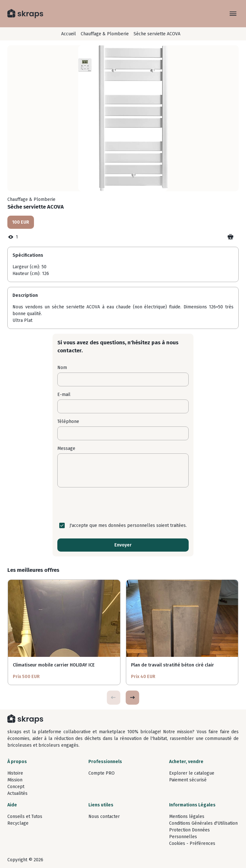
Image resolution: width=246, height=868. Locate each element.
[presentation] (123, 505)
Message (66, 448)
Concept (16, 787)
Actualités (17, 793)
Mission (15, 780)
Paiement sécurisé (188, 780)
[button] (132, 698)
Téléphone (68, 421)
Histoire (15, 773)
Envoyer (123, 545)
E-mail (64, 395)
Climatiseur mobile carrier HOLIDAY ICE (54, 665)
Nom (62, 368)
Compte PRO (102, 773)
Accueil (69, 34)
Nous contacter (104, 816)
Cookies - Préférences (192, 843)
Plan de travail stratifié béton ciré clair (172, 665)
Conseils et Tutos (25, 816)
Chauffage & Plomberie (105, 34)
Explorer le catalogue (192, 773)
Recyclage (18, 823)
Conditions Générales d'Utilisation (203, 823)
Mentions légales (187, 816)
